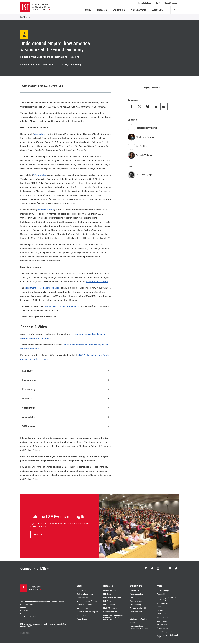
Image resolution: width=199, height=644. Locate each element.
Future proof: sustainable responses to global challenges (113, 618)
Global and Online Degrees (87, 602)
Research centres (110, 613)
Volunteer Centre (137, 613)
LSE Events (25, 17)
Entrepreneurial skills (138, 609)
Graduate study (82, 598)
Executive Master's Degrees (87, 613)
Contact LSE (162, 615)
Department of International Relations (42, 288)
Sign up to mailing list (153, 88)
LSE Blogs (66, 371)
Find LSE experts (110, 609)
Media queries (163, 604)
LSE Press (107, 602)
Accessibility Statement (166, 632)
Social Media (66, 408)
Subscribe (38, 534)
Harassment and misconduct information (140, 628)
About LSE (159, 10)
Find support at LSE (138, 623)
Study (90, 10)
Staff (158, 3)
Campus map (162, 611)
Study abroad (82, 620)
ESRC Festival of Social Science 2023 (61, 306)
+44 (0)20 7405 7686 (29, 618)
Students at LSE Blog (138, 620)
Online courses (82, 609)
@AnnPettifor (39, 175)
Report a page (163, 618)
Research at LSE (110, 591)
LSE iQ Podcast (109, 605)
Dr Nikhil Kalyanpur (145, 175)
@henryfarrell (40, 134)
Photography (66, 389)
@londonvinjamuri (45, 210)
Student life (120, 10)
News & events (140, 10)
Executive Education (84, 605)
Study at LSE (81, 591)
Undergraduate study (85, 595)
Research (103, 10)
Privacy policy (162, 629)
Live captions (66, 380)
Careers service (136, 602)
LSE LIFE (134, 616)
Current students (145, 3)
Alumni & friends (171, 3)
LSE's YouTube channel (97, 281)
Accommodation (137, 595)
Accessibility (66, 417)
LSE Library (135, 598)
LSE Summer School (85, 616)
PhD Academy (136, 605)
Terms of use (162, 625)
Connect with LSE (36, 569)
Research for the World (112, 598)
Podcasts (66, 398)
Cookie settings (163, 591)
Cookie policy (162, 622)
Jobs (159, 607)
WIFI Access (66, 426)
